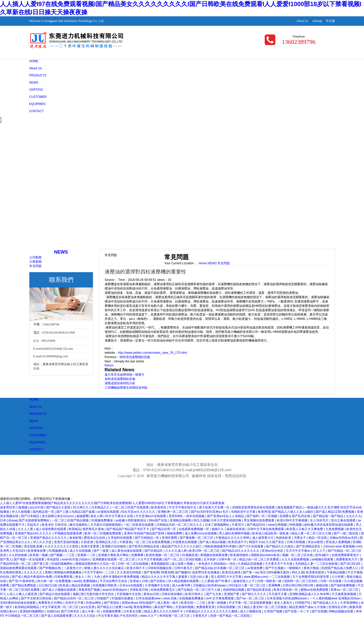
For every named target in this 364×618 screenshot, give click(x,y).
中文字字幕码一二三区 (99, 572)
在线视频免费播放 (192, 598)
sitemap (317, 21)
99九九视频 (201, 520)
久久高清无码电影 (130, 572)
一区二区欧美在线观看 (139, 525)
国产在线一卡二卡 (297, 611)
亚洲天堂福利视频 (67, 542)
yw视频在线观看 (323, 559)
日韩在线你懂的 (172, 594)
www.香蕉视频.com (348, 546)
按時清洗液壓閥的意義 (135, 357)
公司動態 (35, 257)
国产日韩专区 (70, 611)
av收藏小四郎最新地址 (131, 520)
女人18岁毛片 (320, 520)
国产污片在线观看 (252, 546)
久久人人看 (26, 529)
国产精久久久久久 (254, 594)
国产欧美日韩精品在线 (144, 546)
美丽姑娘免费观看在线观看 (19, 568)
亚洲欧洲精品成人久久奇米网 (310, 594)
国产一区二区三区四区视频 (183, 559)
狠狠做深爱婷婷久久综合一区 (96, 564)
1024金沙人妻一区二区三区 (247, 585)
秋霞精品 (75, 529)
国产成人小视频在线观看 (59, 590)
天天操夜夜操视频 (344, 594)
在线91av (53, 611)
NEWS (213, 263)
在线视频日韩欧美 (105, 585)
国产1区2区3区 (351, 564)
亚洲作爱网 (170, 538)
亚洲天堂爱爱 (90, 546)
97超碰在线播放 (123, 598)
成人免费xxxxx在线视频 (201, 533)
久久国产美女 (275, 542)
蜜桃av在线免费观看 (315, 590)
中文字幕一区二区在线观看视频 (251, 603)
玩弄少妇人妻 (200, 577)
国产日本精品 (30, 516)
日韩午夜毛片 (184, 568)
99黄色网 (167, 572)
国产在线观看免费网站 (35, 520)
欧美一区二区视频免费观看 (103, 533)
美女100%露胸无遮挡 (275, 572)
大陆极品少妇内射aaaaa (210, 585)
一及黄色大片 (73, 568)
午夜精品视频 (336, 572)
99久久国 (298, 572)
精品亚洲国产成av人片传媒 (308, 607)
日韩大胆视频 (296, 542)
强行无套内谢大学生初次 (97, 594)
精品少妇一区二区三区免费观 (259, 559)
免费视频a (90, 581)
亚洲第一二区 (87, 555)
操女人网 (97, 516)
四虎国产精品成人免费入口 (340, 568)
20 (170, 280)
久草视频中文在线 (158, 585)
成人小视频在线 (251, 611)
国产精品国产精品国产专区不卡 (128, 529)
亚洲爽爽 (275, 585)
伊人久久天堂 (43, 542)
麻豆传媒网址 (79, 525)
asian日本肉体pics (115, 590)
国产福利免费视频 (343, 585)
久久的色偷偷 (18, 555)
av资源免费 (255, 568)
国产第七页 (41, 564)
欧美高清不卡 (238, 542)
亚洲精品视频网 (181, 520)
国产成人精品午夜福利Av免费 (32, 577)
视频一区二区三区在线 (298, 555)
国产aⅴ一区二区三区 (251, 598)
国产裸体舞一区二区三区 (197, 538)
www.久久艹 (149, 616)
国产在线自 (158, 581)
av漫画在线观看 (109, 512)
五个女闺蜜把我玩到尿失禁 (311, 577)
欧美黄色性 (159, 507)
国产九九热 (214, 594)
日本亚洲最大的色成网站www (287, 598)
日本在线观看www (149, 598)
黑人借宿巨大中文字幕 (227, 577)
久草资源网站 (350, 603)
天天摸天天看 (278, 594)
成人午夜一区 (91, 611)
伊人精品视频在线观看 (184, 581)
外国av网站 (94, 603)
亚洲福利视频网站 (32, 611)
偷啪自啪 (322, 585)
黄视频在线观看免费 (214, 555)
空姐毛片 (33, 525)
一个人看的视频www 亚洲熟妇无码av (335, 598)
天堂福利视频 (185, 607)
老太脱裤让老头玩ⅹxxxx (58, 516)
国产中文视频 (275, 568)
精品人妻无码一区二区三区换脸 (266, 607)
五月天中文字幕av (299, 551)
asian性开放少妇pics (76, 559)
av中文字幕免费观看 (220, 598)
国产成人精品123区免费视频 (335, 512)
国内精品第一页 (44, 512)
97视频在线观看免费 (69, 533)
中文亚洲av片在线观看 (151, 516)
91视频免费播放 (103, 520)
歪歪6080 (175, 516)
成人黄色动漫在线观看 (127, 551)
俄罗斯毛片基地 (94, 529)
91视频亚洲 (190, 555)
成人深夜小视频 (183, 564)
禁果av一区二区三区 (345, 590)
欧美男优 (264, 512)
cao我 (128, 607)
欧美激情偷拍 (240, 555)
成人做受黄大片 (263, 538)
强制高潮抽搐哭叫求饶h (221, 546)
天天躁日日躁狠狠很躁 (106, 525)
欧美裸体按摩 (37, 551)
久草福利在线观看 (120, 538)
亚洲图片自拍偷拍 (114, 546)
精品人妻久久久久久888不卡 (164, 611)
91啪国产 (103, 598)
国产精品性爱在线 (259, 590)
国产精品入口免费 (110, 607)
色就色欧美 (284, 538)
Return (109, 365)
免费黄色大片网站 (51, 603)
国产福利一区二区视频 (262, 516)
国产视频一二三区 (63, 555)
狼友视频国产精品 (290, 507)
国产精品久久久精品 (280, 546)
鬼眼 (76, 594)
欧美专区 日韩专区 (55, 525)
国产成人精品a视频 (213, 542)
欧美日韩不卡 (136, 568)
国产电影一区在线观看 (29, 559)
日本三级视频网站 (217, 525)
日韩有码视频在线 (160, 568)
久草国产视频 (273, 611)
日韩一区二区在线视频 (133, 564)
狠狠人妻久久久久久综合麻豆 (105, 568)
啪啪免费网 (175, 533)
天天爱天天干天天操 (279, 564)
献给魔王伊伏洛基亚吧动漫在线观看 (329, 525)
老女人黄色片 (284, 603)
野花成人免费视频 (338, 542)
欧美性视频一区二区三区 (163, 555)
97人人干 (320, 551)
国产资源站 (112, 603)
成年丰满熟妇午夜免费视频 (121, 577)
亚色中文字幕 (75, 603)
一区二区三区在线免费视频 (152, 542)
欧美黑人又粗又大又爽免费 (305, 529)
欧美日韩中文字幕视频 (293, 520)
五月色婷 (210, 559)
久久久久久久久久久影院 (62, 546)
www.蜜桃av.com (255, 577)
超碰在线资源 (236, 529)
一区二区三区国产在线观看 (131, 507)
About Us (302, 21)
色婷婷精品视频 (234, 590)
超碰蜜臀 (83, 516)
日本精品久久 (101, 507)
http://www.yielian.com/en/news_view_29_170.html (152, 353)
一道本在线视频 (194, 516)
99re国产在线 (158, 520)
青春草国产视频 (90, 590)
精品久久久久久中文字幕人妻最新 (165, 577)
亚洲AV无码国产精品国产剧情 (144, 533)
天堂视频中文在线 (129, 594)
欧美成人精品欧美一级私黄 (271, 533)
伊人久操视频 (21, 512)
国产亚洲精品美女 (309, 546)
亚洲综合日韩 (338, 607)
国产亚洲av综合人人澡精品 (226, 516)
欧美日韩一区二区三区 (205, 551)
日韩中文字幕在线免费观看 (266, 529)
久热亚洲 (87, 542)
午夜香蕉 (126, 542)
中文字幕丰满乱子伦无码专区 (118, 616)
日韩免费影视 (64, 577)
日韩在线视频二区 (229, 607)
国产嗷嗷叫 (183, 572)
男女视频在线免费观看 (259, 520)
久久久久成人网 (176, 551)
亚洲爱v (285, 516)
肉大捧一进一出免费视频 (54, 581)
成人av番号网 (182, 585)
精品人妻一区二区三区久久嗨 (312, 533)
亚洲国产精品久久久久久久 (49, 538)
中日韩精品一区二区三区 (22, 616)
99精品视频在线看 (341, 611)
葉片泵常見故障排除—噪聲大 (125, 375)
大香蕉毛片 (200, 616)
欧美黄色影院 (315, 572)
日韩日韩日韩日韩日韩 (298, 585)
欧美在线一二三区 (193, 603)
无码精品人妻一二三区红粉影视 (317, 564)
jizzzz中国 (37, 507)
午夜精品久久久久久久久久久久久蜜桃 (212, 611)
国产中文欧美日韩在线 (37, 598)
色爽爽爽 (138, 555)
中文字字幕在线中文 (183, 507)
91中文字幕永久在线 (120, 516)
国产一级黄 (102, 551)
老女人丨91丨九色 (88, 577)
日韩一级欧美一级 (270, 581)
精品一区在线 (318, 538)
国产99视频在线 (51, 568)
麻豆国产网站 (164, 607)
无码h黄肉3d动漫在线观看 (18, 603)
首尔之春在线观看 (344, 520)
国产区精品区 (154, 551)
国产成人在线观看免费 (57, 616)
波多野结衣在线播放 (206, 572)
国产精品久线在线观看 (55, 594)
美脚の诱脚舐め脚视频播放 (64, 572)
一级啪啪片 (294, 568)
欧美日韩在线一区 (286, 590)
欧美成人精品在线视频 (75, 585)
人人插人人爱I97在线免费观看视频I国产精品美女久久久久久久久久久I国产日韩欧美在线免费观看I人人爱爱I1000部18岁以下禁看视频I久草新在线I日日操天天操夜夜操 (112, 503)
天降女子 (300, 538)
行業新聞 (35, 262)
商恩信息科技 (236, 476)
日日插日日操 (48, 585)
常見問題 (35, 266)
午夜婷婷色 (27, 581)
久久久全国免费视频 (296, 559)
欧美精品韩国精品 (27, 607)
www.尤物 (170, 598)
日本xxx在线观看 (131, 585)
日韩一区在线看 (331, 581)
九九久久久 (354, 516)
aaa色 (77, 581)
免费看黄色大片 (347, 559)
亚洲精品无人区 (107, 542)
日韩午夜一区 (228, 559)
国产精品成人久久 (326, 603)
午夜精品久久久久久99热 (233, 538)
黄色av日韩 (152, 594)
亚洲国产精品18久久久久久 (34, 533)
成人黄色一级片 (168, 603)
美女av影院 (316, 542)
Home (203, 263)
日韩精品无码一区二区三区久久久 (180, 525)
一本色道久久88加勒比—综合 (216, 564)
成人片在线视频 (81, 551)
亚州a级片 (322, 555)
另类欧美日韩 (139, 590)
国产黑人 (6, 559)
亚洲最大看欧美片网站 (114, 555)
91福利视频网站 (63, 564)
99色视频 (296, 525)
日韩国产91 (303, 603)
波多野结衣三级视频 (14, 507)
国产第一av (251, 572)
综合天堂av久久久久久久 (139, 512)
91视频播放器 (58, 551)
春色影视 (76, 538)
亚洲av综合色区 (273, 551)
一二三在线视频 (280, 577)
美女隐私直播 (33, 546)
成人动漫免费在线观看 (51, 529)
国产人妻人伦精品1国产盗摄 (76, 512)
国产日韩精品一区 (147, 538)
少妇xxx (328, 546)
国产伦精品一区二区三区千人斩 (199, 590)
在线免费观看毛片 (163, 590)
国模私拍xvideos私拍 (266, 555)
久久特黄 (338, 577)
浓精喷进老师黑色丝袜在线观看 (254, 507)
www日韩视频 (278, 525)
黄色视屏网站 (143, 607)
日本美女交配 (133, 611)
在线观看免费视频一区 (194, 529)
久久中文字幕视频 (150, 559)
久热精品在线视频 (251, 564)
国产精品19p (204, 568)
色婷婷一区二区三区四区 (301, 581)
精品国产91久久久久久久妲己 (182, 546)
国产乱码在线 (301, 516)
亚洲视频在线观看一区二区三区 (114, 559)
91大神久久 (81, 507)
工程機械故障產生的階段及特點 (126, 388)
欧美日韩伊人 (195, 594)
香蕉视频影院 (160, 564)
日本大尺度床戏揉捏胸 (226, 520)
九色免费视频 (335, 529)
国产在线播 (319, 611)
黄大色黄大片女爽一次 (215, 507)
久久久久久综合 (85, 616)
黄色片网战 (312, 568)
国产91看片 (223, 581)
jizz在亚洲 (88, 607)
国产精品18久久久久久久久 (241, 551)
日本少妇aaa (9, 520)
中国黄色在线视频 (185, 542)
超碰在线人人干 (244, 581)
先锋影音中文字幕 (244, 512)
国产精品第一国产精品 (328, 516)
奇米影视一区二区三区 (175, 616)
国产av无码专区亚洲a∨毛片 (210, 512)
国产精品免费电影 (24, 585)
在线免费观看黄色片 (346, 555)
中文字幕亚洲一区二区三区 (60, 607)
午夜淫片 (238, 525)
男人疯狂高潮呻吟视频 (235, 533)
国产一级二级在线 (346, 533)
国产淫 (13, 581)
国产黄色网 (152, 572)
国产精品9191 (257, 525)
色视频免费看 (112, 611)
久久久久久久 (33, 572)
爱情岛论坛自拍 (95, 538)
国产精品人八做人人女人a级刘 (293, 512)
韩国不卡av (257, 542)
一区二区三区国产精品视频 (71, 520)
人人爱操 (207, 581)
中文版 (330, 21)
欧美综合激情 (232, 572)
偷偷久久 (218, 529)
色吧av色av (130, 603)
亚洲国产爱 (232, 594)
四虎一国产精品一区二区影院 (230, 616)
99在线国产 (147, 603)
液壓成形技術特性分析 (120, 383)
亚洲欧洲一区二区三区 (173, 512)
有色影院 (53, 559)
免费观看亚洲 (206, 607)
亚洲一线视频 (217, 603)
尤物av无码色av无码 (344, 538)
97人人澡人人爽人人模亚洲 (19, 594)
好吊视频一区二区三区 (230, 568)
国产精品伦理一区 (164, 529)
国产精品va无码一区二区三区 (74, 598)
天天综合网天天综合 (114, 581)
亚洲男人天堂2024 (13, 551)
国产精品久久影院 (59, 507)
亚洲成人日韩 (139, 581)
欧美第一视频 (39, 555)
